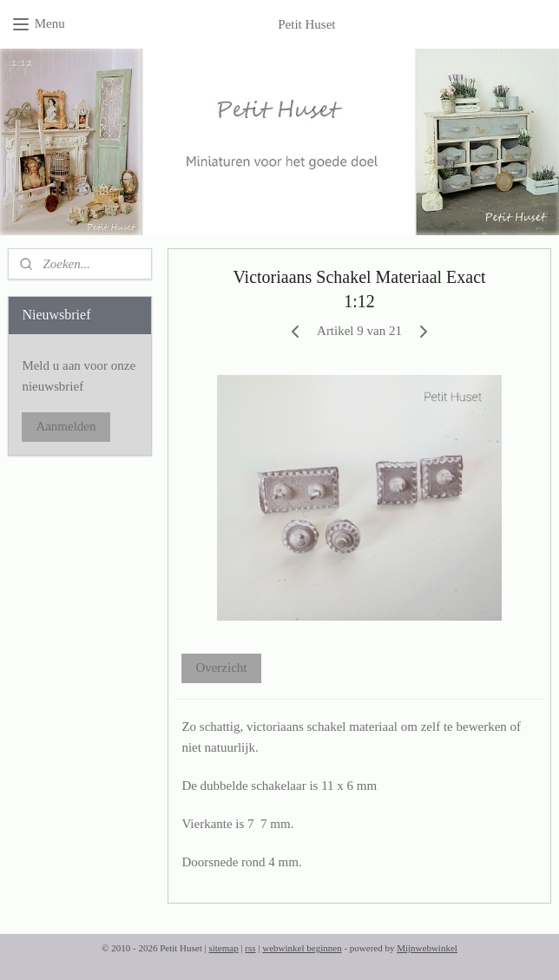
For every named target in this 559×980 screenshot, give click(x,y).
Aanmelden (66, 426)
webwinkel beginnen (302, 948)
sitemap (223, 948)
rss (250, 948)
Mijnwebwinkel (427, 948)
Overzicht (221, 668)
